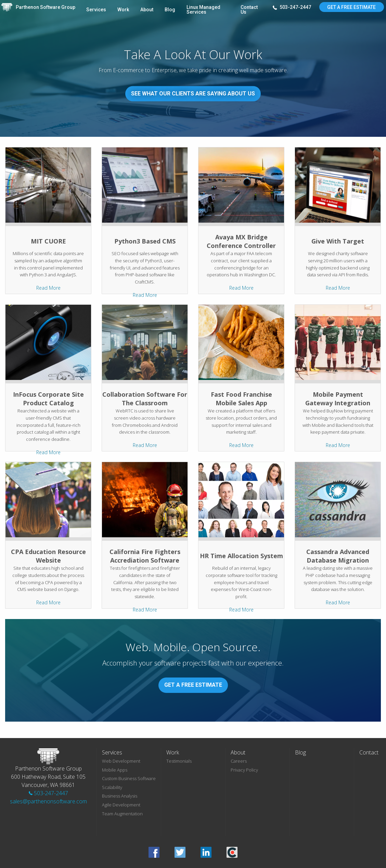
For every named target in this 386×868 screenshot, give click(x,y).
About (147, 10)
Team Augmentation (122, 814)
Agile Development (121, 805)
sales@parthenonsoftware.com (48, 801)
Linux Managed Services (203, 10)
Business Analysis (120, 796)
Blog (170, 10)
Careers (239, 761)
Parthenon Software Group (46, 7)
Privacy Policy (244, 770)
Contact (369, 752)
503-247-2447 (292, 8)
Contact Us (249, 10)
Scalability (112, 787)
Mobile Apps (115, 770)
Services (96, 10)
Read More (48, 288)
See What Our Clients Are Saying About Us (193, 94)
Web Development (121, 761)
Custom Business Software (129, 778)
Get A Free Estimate (351, 7)
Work (123, 10)
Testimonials (179, 761)
